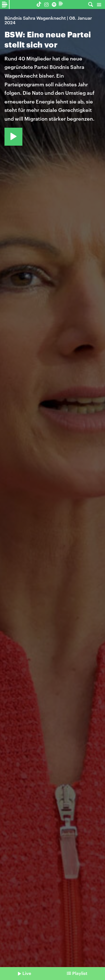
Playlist (80, 973)
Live (27, 973)
